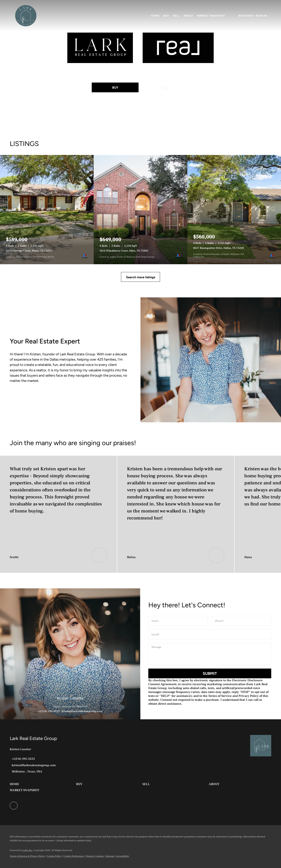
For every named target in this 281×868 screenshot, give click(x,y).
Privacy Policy (249, 696)
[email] (210, 634)
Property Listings (95, 856)
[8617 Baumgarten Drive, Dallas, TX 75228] (234, 210)
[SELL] (166, 87)
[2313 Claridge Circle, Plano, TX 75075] (47, 210)
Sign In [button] (261, 16)
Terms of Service (220, 696)
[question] (210, 654)
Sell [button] (176, 16)
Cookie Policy (54, 856)
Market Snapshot (211, 16)
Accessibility (122, 856)
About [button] (188, 16)
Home (155, 16)
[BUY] (115, 87)
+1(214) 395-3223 (49, 711)
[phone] (241, 621)
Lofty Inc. (28, 850)
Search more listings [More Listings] (141, 277)
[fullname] (178, 621)
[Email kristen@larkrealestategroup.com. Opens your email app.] (33, 765)
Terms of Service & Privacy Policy (27, 856)
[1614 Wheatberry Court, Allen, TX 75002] (140, 210)
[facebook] (14, 806)
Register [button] (246, 16)
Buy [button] (166, 16)
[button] (26, 16)
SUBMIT (210, 673)
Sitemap (110, 856)
